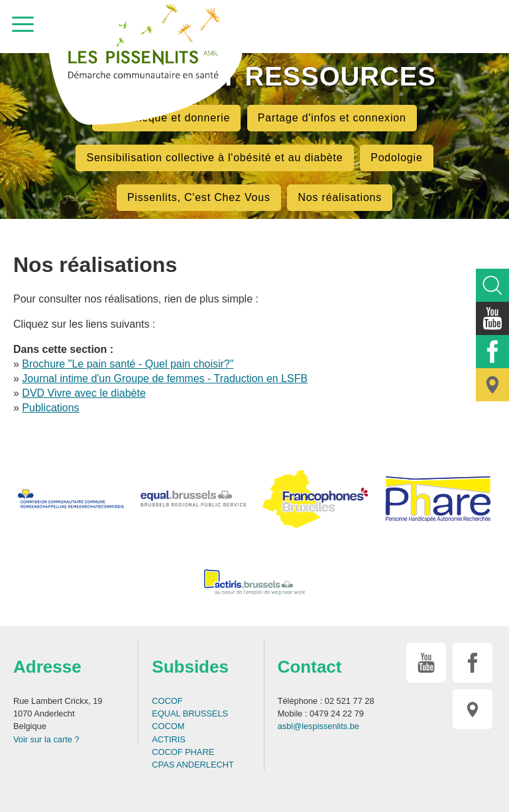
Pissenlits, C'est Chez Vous (199, 197)
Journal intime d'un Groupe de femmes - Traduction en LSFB (165, 378)
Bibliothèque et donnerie (166, 118)
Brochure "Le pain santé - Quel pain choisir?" (128, 364)
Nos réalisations (340, 197)
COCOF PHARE (183, 752)
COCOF (167, 701)
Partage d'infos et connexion (332, 118)
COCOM (168, 726)
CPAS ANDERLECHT (193, 765)
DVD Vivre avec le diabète (84, 393)
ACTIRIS (168, 739)
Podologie (396, 158)
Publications (50, 408)
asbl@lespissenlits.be (318, 726)
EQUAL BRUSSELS (190, 713)
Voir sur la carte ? (46, 739)
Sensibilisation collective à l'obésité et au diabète (214, 158)
